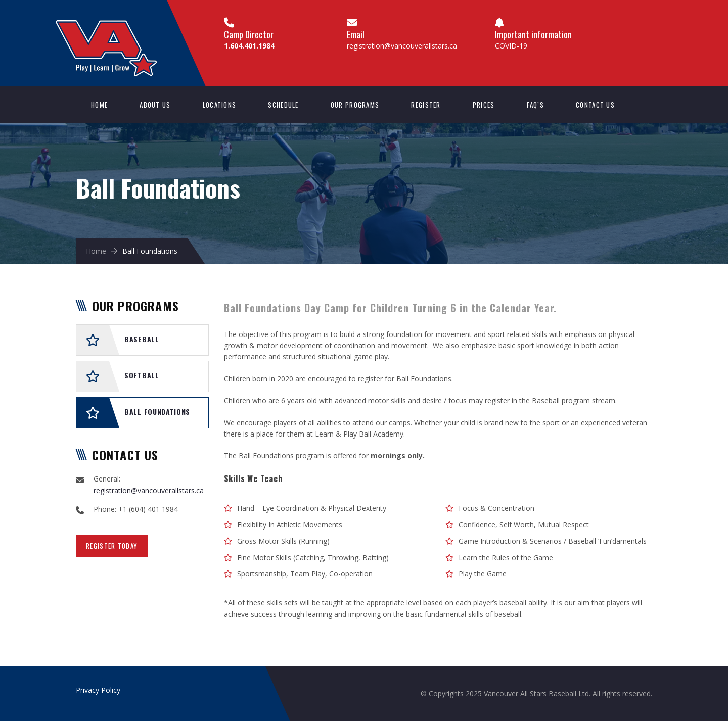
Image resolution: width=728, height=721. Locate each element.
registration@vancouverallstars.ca (402, 46)
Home (99, 105)
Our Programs (355, 105)
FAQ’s (536, 105)
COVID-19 (511, 46)
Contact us (595, 105)
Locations (220, 105)
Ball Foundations (157, 412)
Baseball (142, 339)
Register (426, 105)
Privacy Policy (98, 690)
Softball (142, 375)
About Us (155, 105)
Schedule (283, 105)
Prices (484, 105)
